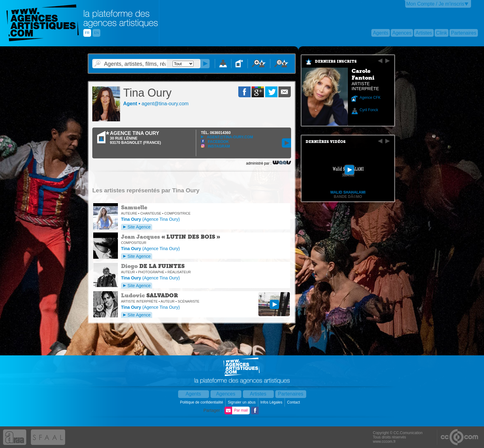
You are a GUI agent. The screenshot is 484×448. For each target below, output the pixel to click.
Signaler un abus (242, 402)
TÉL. (216, 133)
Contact (294, 402)
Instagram (215, 146)
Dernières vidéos (326, 142)
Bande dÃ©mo (348, 197)
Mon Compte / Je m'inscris (435, 4)
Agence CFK (370, 98)
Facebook (215, 142)
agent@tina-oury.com (227, 137)
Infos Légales (272, 402)
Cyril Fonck (369, 110)
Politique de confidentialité (202, 402)
